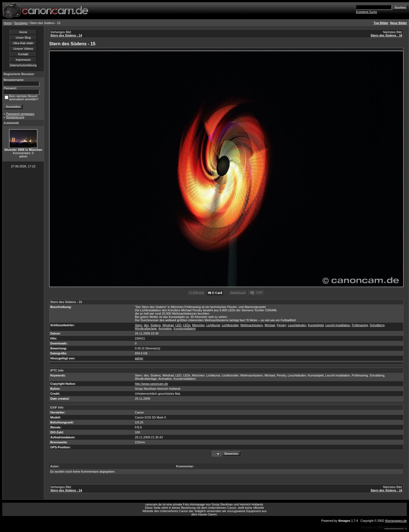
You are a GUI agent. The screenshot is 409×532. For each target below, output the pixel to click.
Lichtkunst (213, 325)
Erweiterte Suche (366, 12)
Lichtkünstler (230, 325)
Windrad (168, 325)
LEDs (187, 325)
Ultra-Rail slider (23, 43)
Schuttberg (377, 325)
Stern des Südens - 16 (386, 35)
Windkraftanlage (146, 328)
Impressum (23, 60)
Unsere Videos (23, 49)
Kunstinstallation (185, 328)
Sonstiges (21, 23)
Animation (165, 328)
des (146, 325)
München (198, 325)
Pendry (282, 325)
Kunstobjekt (316, 325)
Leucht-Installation (338, 325)
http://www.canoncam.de (151, 384)
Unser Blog (23, 38)
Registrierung (15, 117)
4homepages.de (396, 521)
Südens (155, 325)
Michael (270, 325)
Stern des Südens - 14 (66, 35)
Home (8, 23)
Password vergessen (20, 114)
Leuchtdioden (297, 325)
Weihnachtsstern (252, 325)
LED (178, 325)
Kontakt (23, 54)
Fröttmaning (360, 325)
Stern (138, 325)
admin (139, 358)
